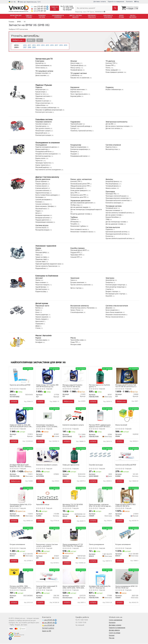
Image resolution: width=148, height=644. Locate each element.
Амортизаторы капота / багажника (83, 308)
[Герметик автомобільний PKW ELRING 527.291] (127, 455)
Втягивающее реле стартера (116, 294)
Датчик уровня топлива (114, 215)
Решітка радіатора (42, 315)
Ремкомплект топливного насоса (82, 232)
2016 (52, 45)
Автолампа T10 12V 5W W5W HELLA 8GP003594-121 (73, 505)
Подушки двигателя (42, 220)
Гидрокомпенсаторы (43, 193)
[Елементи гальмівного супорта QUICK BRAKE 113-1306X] (74, 415)
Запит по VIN (47, 631)
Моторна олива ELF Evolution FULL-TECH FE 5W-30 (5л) (73, 386)
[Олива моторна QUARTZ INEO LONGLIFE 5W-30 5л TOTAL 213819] (127, 495)
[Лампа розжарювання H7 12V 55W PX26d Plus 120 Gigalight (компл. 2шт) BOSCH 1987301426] (74, 535)
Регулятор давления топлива (81, 214)
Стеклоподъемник (77, 312)
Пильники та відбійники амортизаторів (49, 110)
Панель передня (41, 319)
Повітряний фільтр (77, 65)
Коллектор (110, 236)
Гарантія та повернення (116, 2)
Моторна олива (76, 345)
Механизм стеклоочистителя (116, 315)
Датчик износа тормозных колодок (118, 126)
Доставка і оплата (100, 2)
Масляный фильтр (112, 184)
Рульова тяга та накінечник (80, 78)
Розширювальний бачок (44, 152)
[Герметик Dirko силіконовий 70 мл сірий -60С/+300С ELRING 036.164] (48, 576)
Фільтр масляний (121, 425)
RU (15, 2)
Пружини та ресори (42, 101)
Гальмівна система (44, 119)
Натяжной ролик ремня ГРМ (80, 184)
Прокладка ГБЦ (111, 194)
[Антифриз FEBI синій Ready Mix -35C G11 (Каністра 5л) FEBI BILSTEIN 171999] (100, 577)
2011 (29, 45)
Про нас (112, 638)
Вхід (137, 2)
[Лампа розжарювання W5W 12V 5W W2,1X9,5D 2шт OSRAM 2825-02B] (127, 577)
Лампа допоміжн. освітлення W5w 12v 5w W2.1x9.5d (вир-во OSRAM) (100, 505)
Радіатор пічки (111, 147)
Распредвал (40, 197)
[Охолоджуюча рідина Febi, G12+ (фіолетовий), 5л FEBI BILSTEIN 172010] (21, 495)
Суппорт (74, 128)
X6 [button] (40, 40)
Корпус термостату (42, 165)
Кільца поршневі (41, 181)
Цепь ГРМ (74, 193)
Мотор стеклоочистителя (115, 317)
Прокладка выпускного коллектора (118, 201)
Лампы (38, 280)
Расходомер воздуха (43, 230)
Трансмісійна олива (77, 340)
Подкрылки (39, 324)
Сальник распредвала (43, 200)
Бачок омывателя (112, 310)
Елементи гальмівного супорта (73, 425)
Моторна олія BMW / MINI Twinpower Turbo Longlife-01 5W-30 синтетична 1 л (21, 587)
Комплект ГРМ (111, 63)
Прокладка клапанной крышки (116, 196)
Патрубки (74, 224)
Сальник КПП (75, 257)
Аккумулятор (110, 280)
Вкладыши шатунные (43, 218)
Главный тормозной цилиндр (81, 126)
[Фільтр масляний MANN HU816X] (127, 415)
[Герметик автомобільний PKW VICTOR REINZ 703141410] (21, 376)
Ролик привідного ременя (115, 72)
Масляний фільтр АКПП (79, 250)
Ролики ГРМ (110, 65)
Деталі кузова (42, 303)
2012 (34, 45)
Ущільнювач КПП (76, 255)
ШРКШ (38, 250)
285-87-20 (39, 9)
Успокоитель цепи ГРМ (79, 197)
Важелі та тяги (41, 94)
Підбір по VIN (54, 8)
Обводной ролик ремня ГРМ (80, 186)
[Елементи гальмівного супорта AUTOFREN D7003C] (48, 455)
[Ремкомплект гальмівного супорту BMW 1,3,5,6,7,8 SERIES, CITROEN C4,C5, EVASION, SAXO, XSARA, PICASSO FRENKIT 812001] (48, 416)
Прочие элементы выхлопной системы (119, 239)
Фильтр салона (111, 188)
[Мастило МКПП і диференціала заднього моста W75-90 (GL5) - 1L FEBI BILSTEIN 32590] (100, 415)
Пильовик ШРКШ (41, 253)
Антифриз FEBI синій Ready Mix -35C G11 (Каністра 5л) (100, 587)
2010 (25, 45)
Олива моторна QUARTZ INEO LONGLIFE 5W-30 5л (126, 505)
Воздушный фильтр (112, 181)
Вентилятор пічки (112, 149)
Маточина (39, 99)
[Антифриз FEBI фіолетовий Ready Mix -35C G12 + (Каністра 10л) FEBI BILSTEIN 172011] (21, 456)
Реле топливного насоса (79, 229)
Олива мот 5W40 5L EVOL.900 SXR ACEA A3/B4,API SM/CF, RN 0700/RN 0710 (21, 426)
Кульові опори (40, 92)
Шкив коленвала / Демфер (45, 206)
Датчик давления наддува (80, 207)
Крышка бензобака (112, 217)
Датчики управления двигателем (82, 203)
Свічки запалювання (43, 65)
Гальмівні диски (41, 126)
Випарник (74, 152)
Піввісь (38, 255)
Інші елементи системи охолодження (48, 170)
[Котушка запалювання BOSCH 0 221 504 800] (127, 535)
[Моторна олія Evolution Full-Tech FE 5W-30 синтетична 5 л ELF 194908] (127, 376)
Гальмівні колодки (42, 124)
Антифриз (39, 342)
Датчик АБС (110, 124)
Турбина (74, 219)
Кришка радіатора (42, 149)
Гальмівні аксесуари (96, 465)
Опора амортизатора (43, 103)
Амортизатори (41, 90)
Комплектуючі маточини (44, 112)
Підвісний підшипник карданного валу (48, 264)
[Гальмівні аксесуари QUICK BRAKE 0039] (100, 455)
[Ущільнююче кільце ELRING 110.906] (48, 495)
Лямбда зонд (75, 205)
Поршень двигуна (42, 184)
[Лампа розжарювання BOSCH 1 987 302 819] (100, 535)
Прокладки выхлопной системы (117, 234)
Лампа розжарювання (97, 545)
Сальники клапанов (42, 191)
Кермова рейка (76, 96)
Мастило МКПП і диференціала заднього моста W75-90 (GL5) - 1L (100, 426)
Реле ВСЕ (109, 296)
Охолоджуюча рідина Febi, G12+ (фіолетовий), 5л (21, 505)
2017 (56, 45)
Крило (38, 310)
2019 (65, 45)
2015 (47, 45)
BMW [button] (31, 40)
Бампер (38, 308)
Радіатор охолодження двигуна (46, 147)
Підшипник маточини (43, 96)
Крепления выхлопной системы (117, 232)
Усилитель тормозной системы (81, 131)
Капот (38, 312)
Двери (38, 326)
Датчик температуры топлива (116, 222)
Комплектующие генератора (116, 285)
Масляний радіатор (42, 167)
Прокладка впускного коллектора (117, 198)
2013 (38, 45)
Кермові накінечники (78, 90)
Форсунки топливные (113, 210)
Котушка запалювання (17, 545)
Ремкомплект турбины (78, 226)
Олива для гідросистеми (71, 465)
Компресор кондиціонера (79, 149)
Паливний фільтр (77, 70)
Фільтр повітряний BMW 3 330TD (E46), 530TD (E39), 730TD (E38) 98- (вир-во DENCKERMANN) (74, 587)
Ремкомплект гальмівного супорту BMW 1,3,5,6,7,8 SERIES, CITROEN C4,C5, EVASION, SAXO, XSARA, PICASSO (47, 426)
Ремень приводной (77, 188)
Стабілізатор (75, 75)
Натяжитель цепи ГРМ (78, 195)
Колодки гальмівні (42, 73)
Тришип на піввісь (42, 257)
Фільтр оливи (75, 63)
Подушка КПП (75, 253)
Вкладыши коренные (43, 215)
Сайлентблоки (41, 105)
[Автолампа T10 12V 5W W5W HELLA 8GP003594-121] (74, 495)
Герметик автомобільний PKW (20, 385)
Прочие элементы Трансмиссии (46, 266)
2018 (61, 45)
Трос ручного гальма (43, 128)
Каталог (112, 636)
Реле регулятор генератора (115, 287)
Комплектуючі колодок (43, 135)
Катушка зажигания (77, 282)
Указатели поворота (43, 285)
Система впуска (41, 228)
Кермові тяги (75, 92)
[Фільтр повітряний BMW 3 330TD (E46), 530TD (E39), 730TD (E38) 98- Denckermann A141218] (74, 577)
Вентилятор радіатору (43, 156)
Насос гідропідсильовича (79, 94)
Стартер (109, 289)
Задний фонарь (41, 287)
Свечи (73, 280)
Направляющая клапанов (44, 222)
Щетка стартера (76, 288)
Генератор (109, 282)
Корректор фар (41, 292)
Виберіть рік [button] (18, 40)
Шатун (38, 213)
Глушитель (109, 229)
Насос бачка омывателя (114, 312)
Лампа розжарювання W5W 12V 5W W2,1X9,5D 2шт (127, 587)
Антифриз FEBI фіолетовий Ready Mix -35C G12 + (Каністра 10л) (21, 466)
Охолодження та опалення (48, 143)
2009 (34, 47)
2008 (29, 47)
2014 (43, 45)
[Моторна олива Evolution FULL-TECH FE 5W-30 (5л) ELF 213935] (74, 375)
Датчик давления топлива (115, 224)
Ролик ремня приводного (79, 191)
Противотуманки (41, 289)
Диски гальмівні (41, 75)
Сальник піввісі (41, 262)
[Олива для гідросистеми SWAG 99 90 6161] (74, 456)
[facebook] (10, 639)
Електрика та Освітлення (47, 276)
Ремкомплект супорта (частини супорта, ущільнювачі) (47, 545)
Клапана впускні (41, 186)
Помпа (108, 68)
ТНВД (108, 220)
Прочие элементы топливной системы (119, 213)
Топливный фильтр (112, 186)
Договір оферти (114, 630)
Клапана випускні (42, 188)
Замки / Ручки (76, 310)
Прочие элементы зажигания (81, 285)
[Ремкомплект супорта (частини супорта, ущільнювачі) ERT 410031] (48, 535)
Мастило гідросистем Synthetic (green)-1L (100, 386)
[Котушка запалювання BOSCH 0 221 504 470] (21, 534)
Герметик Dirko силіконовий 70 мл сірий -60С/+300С (47, 587)
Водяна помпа (41, 158)
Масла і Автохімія (43, 336)
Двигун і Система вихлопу (47, 177)
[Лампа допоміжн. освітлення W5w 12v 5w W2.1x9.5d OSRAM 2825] (100, 495)
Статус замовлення (116, 620)
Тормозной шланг (77, 124)
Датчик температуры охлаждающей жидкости (86, 210)
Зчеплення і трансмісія (46, 246)
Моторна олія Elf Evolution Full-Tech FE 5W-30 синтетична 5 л (126, 386)
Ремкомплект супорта (43, 131)
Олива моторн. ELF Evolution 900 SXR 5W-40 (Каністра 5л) (47, 386)
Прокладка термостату (44, 163)
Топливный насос (112, 208)
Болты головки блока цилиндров (47, 195)
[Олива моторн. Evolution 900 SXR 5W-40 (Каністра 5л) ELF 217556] (48, 376)
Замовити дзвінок (48, 628)
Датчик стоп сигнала (113, 128)
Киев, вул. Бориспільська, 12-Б (29, 2)
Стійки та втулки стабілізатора (46, 108)
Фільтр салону (75, 68)
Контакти (129, 2)
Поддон (38, 211)
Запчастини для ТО (44, 59)
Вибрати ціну (68, 401)
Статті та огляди (115, 633)
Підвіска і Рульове (44, 85)
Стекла (38, 328)
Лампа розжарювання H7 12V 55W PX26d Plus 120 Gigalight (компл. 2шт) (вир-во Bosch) (73, 545)
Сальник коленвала (42, 204)
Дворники (109, 308)
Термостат (39, 161)
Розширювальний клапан (79, 156)
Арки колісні (40, 321)
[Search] (115, 8)
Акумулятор (40, 63)
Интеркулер (75, 222)
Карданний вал (41, 268)
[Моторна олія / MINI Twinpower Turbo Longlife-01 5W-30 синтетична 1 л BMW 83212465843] (21, 577)
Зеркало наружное (42, 317)
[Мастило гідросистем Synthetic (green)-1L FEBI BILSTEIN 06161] (100, 376)
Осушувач (74, 154)
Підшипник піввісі (41, 259)
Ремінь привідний (112, 70)
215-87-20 (39, 7)
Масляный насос (41, 209)
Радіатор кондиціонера (79, 147)
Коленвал (39, 202)
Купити (14, 402)
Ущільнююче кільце (43, 505)
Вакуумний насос (42, 133)
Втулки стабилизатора (114, 90)
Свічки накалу (40, 68)
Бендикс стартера (112, 292)
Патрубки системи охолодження (47, 154)
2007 (25, 47)
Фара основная (41, 282)
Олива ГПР (74, 342)
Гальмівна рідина (41, 340)
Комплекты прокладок (114, 203)
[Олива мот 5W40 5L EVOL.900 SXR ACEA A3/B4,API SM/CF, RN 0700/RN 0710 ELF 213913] (21, 416)
